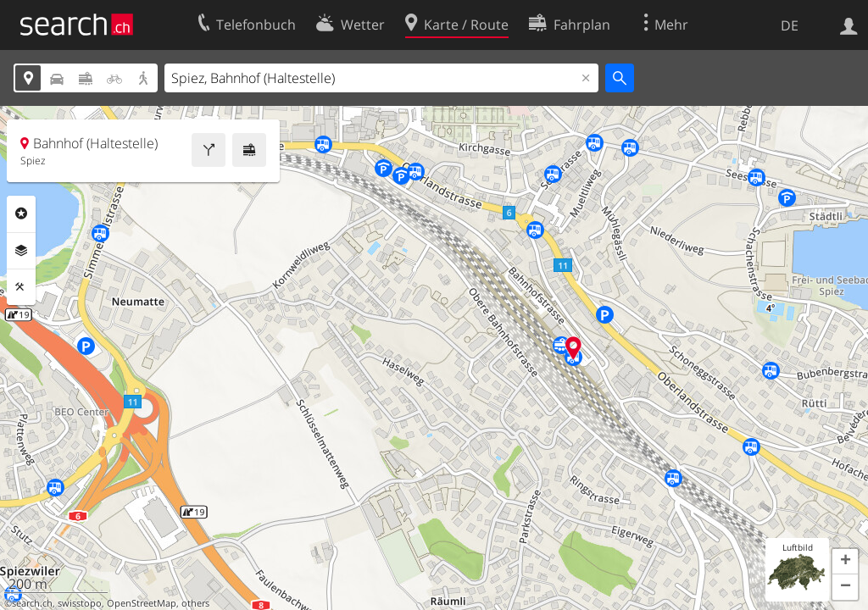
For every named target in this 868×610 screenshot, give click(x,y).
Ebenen (21, 251)
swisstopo (80, 603)
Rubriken (21, 213)
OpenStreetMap (142, 603)
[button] (845, 562)
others (195, 603)
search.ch (32, 603)
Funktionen (21, 287)
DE (790, 25)
